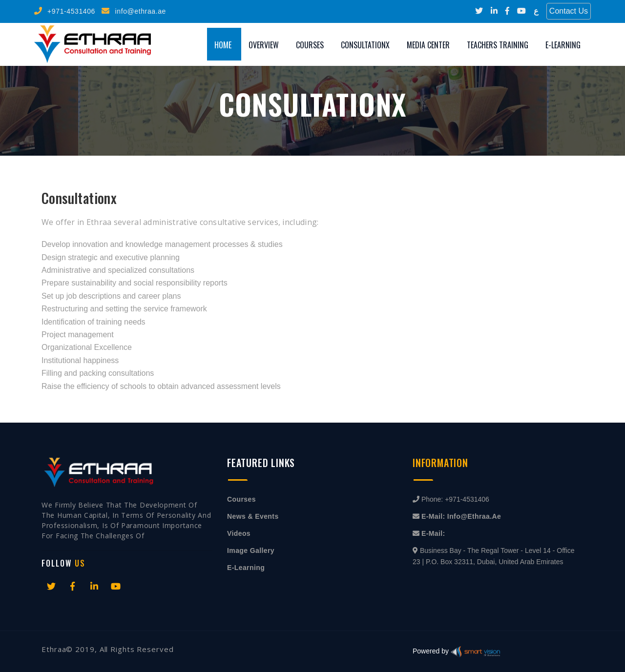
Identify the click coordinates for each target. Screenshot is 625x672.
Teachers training (498, 45)
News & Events (253, 516)
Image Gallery (251, 550)
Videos (239, 533)
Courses (310, 45)
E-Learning (563, 45)
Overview (264, 45)
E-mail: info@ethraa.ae (461, 516)
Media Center (428, 45)
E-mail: (433, 533)
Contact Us (569, 11)
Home (223, 45)
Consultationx (365, 45)
